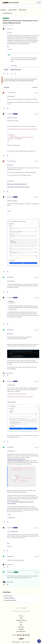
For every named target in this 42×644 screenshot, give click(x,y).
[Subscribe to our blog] (24, 635)
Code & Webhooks (8, 13)
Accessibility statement (26, 611)
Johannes (9, 29)
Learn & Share (13, 10)
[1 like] (8, 373)
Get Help (4, 10)
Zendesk (6, 70)
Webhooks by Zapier (16, 70)
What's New (23, 10)
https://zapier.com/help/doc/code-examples (18, 187)
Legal (23, 642)
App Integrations (21, 631)
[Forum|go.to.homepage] (11, 2)
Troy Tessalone (11, 93)
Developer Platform (21, 620)
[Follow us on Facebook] (18, 635)
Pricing (21, 616)
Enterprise (21, 627)
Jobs (21, 625)
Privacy (28, 642)
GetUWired (10, 277)
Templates (21, 629)
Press (21, 623)
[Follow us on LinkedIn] (21, 635)
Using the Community (9, 598)
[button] (39, 2)
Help (21, 618)
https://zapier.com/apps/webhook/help (17, 184)
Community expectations (10, 600)
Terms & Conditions (16, 611)
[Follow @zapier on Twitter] (26, 635)
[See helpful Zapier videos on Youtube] (29, 635)
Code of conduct (8, 596)
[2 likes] (8, 582)
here (18, 145)
